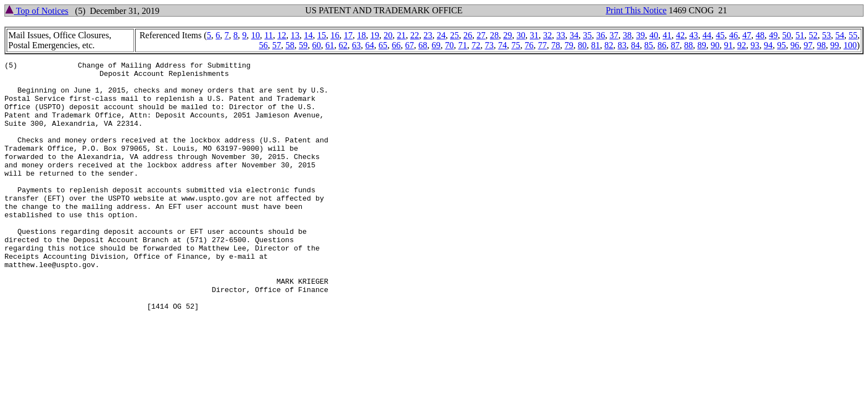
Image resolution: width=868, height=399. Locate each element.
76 (529, 45)
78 (556, 45)
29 (508, 35)
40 (654, 35)
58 (290, 45)
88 (689, 45)
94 (768, 45)
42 (680, 35)
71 (463, 45)
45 (720, 35)
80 (582, 45)
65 (383, 45)
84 (635, 45)
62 (343, 45)
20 (388, 35)
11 (269, 35)
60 (317, 45)
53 (826, 35)
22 (415, 35)
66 (396, 45)
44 (707, 35)
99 (835, 45)
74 (503, 45)
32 (547, 35)
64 (370, 45)
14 (308, 35)
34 (574, 35)
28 (494, 35)
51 (800, 35)
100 (850, 45)
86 (662, 45)
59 (303, 45)
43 (694, 35)
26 (468, 35)
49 (773, 35)
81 (596, 45)
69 (436, 45)
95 (782, 45)
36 (601, 35)
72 (476, 45)
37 (614, 35)
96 (795, 45)
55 (853, 35)
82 (609, 45)
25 (454, 35)
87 (675, 45)
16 (335, 35)
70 (449, 45)
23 (428, 35)
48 (760, 35)
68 (423, 45)
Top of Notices (37, 11)
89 (702, 45)
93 (755, 45)
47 (747, 35)
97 (808, 45)
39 (640, 35)
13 (295, 35)
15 (322, 35)
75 (516, 45)
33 (561, 35)
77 (542, 45)
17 (348, 35)
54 (840, 35)
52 (813, 35)
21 (401, 35)
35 (587, 35)
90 (715, 45)
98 (821, 45)
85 (649, 45)
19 (375, 35)
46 (733, 35)
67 (410, 45)
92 (742, 45)
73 (489, 45)
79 (569, 45)
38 (627, 35)
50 (787, 35)
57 (277, 45)
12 (282, 35)
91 (728, 45)
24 (441, 35)
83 (622, 45)
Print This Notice (636, 10)
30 (521, 35)
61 (330, 45)
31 (534, 35)
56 (263, 45)
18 (361, 35)
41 (667, 35)
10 (256, 35)
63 (356, 45)
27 (481, 35)
